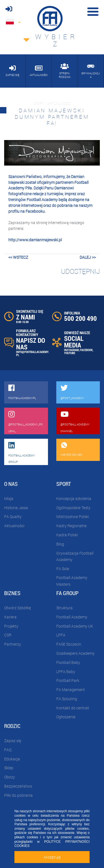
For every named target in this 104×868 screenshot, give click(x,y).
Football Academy (72, 617)
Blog (60, 544)
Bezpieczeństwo (18, 786)
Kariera (10, 617)
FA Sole (63, 569)
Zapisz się (13, 741)
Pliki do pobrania (18, 795)
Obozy (10, 777)
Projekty (11, 626)
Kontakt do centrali (73, 708)
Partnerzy (13, 644)
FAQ (8, 750)
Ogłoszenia (66, 717)
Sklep (9, 768)
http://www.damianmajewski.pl (35, 240)
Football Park (68, 680)
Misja (9, 498)
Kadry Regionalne (71, 526)
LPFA (61, 635)
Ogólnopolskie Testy (73, 508)
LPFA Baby (66, 672)
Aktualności (14, 526)
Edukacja (12, 759)
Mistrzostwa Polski (73, 517)
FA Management (71, 690)
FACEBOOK (86, 350)
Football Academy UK (75, 626)
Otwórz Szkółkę (17, 608)
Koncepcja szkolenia (74, 498)
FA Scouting (67, 699)
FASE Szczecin (69, 644)
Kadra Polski (67, 535)
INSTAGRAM (71, 350)
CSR (8, 635)
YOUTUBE (70, 353)
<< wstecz (18, 257)
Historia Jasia (16, 508)
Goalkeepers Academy (75, 653)
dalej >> (88, 257)
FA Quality (13, 517)
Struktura (64, 608)
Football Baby (68, 662)
